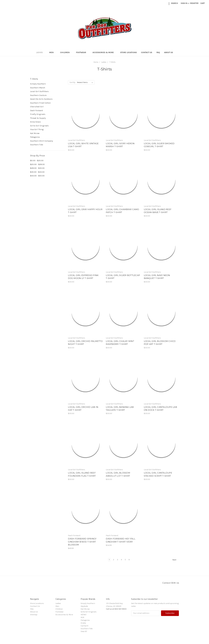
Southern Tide (37, 145)
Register (194, 3)
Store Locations (128, 52)
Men (53, 52)
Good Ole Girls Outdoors (41, 99)
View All (84, 631)
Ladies (41, 52)
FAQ (158, 52)
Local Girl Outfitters (39, 91)
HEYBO (84, 615)
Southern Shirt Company (42, 141)
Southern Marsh (38, 88)
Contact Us (147, 52)
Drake (83, 623)
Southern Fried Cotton (40, 103)
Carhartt (85, 626)
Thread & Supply (38, 118)
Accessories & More (104, 52)
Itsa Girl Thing (37, 129)
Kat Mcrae (35, 133)
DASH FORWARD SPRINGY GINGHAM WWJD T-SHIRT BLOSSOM (82, 542)
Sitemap (34, 615)
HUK (82, 617)
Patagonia (35, 137)
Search (174, 3)
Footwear (82, 52)
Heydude (84, 606)
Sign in (184, 3)
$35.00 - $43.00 (37, 172)
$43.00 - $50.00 (37, 176)
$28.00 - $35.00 (37, 168)
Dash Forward (36, 110)
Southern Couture (38, 95)
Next (176, 560)
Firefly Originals (38, 114)
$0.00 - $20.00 (37, 160)
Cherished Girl (37, 107)
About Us (168, 52)
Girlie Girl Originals (39, 126)
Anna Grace (35, 122)
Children (66, 52)
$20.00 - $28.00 (37, 164)
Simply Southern (38, 84)
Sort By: (73, 82)
